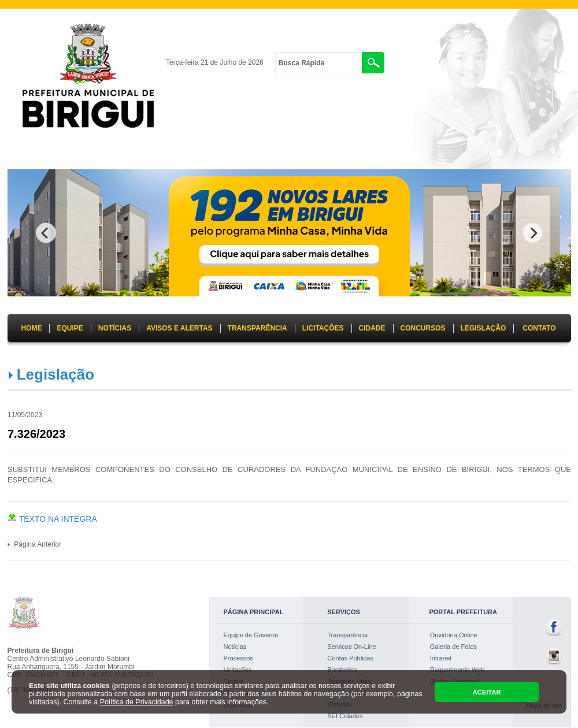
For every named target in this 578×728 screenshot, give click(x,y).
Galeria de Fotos (453, 647)
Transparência (347, 635)
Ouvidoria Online (454, 635)
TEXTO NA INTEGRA (52, 519)
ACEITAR (486, 692)
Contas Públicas (350, 658)
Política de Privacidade (137, 702)
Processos (238, 658)
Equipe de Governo (251, 635)
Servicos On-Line (351, 647)
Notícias (235, 647)
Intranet (441, 658)
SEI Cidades (345, 716)
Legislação (55, 374)
